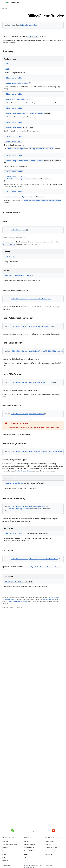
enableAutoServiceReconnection (17, 99)
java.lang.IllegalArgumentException (19, 275)
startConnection (9, 244)
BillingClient (33, 36)
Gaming (26, 841)
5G (25, 857)
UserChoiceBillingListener (18, 179)
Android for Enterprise (10, 844)
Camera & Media (29, 851)
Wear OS (48, 844)
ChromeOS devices (51, 848)
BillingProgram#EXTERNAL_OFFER (42, 149)
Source (5, 851)
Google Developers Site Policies (17, 602)
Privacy (26, 854)
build (7, 69)
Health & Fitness (29, 848)
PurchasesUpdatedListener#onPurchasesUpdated (42, 201)
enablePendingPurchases (14, 161)
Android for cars (50, 851)
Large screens (49, 841)
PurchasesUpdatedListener (25, 197)
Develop (5, 9)
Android (5, 841)
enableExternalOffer (13, 141)
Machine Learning (29, 844)
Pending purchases (25, 471)
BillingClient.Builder (29, 25)
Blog (4, 857)
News (4, 854)
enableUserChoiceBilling (15, 177)
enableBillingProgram (13, 113)
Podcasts (5, 861)
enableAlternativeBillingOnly (16, 83)
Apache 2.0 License (48, 600)
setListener (9, 197)
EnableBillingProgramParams (34, 113)
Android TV (48, 854)
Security (5, 848)
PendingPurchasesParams (34, 161)
